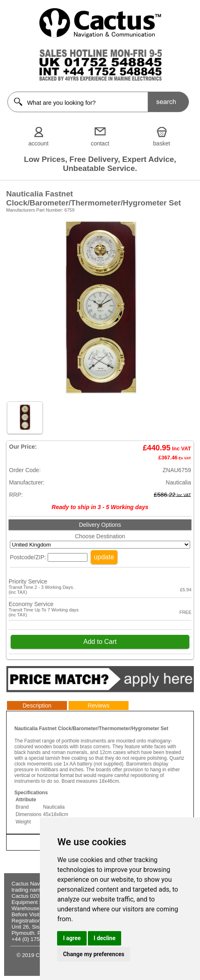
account (38, 143)
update (104, 557)
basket (162, 143)
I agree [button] (72, 938)
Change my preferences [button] (93, 954)
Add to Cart (100, 642)
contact (100, 143)
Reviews (99, 706)
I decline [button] (105, 938)
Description (37, 706)
